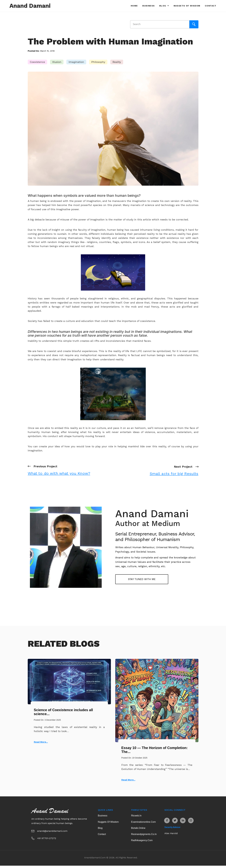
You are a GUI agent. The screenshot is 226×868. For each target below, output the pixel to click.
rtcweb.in (136, 816)
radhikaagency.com (142, 842)
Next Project (174, 470)
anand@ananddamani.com (52, 831)
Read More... (41, 742)
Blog (165, 6)
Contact (211, 6)
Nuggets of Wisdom (187, 6)
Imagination (76, 62)
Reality (117, 62)
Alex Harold (171, 833)
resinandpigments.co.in (144, 836)
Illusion (57, 62)
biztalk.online (138, 829)
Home (135, 6)
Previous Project (59, 470)
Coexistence (37, 62)
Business (149, 6)
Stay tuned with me (138, 579)
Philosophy (98, 62)
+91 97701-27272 (47, 838)
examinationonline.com (143, 822)
